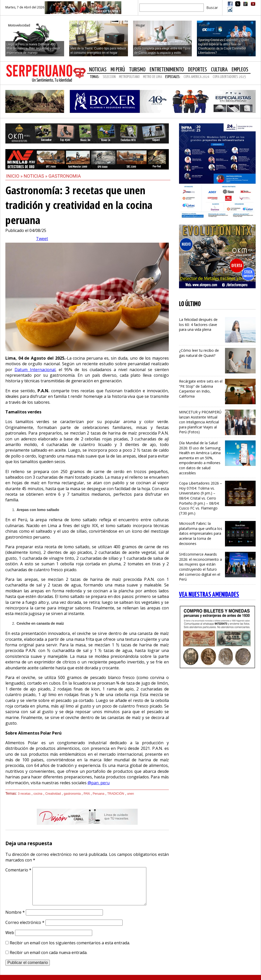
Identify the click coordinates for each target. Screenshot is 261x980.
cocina (38, 794)
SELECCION (109, 77)
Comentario (18, 870)
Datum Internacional (35, 370)
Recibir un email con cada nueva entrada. (49, 952)
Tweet (42, 239)
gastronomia (72, 794)
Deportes (197, 70)
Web (10, 933)
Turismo (137, 70)
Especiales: (173, 77)
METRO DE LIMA (152, 77)
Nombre (15, 912)
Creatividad (53, 794)
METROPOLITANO (129, 77)
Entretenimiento (167, 70)
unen (131, 794)
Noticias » (36, 176)
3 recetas (24, 794)
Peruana (98, 794)
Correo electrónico (25, 922)
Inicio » (14, 176)
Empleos (240, 70)
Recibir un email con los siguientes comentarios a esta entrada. (70, 943)
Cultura (219, 70)
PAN (87, 794)
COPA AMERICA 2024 (197, 77)
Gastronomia (65, 176)
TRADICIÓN (116, 794)
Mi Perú (118, 70)
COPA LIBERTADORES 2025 (229, 77)
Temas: (95, 77)
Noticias (98, 70)
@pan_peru (99, 783)
